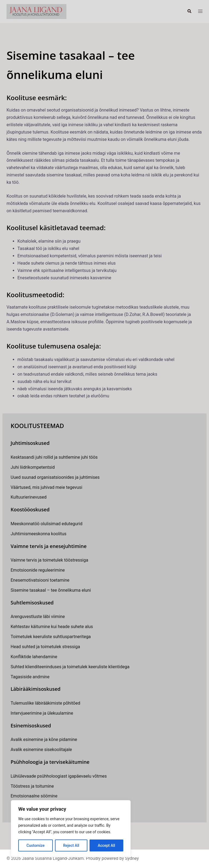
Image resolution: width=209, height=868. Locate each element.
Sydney (132, 858)
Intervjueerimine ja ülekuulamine (42, 713)
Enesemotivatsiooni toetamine (40, 580)
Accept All (106, 845)
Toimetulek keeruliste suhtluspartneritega (51, 637)
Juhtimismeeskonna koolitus (39, 534)
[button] (189, 11)
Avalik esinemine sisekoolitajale (41, 750)
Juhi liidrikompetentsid (33, 467)
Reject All (71, 845)
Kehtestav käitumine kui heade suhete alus (52, 627)
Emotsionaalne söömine (34, 796)
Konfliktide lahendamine (34, 657)
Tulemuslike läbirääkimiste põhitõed (45, 703)
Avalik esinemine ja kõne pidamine (44, 739)
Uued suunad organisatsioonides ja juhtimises (55, 477)
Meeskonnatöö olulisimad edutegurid (47, 524)
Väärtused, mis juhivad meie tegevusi (46, 487)
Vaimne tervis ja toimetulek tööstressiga (49, 560)
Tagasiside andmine (30, 677)
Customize (36, 845)
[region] (71, 829)
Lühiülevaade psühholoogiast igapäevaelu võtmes (59, 776)
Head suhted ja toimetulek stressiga (45, 647)
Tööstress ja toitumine (32, 786)
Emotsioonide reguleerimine (38, 570)
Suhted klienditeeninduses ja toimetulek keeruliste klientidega (70, 667)
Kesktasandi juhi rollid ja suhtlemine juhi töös (54, 457)
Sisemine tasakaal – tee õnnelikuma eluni (51, 590)
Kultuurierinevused (29, 497)
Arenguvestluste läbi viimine (38, 617)
